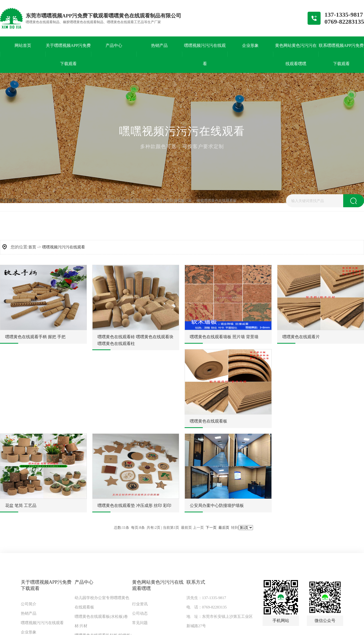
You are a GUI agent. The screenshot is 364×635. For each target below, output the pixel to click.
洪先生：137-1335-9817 (206, 598)
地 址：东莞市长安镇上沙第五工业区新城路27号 (220, 621)
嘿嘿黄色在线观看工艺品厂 (126, 201)
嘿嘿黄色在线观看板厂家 (172, 201)
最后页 (224, 528)
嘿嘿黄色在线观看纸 (38, 201)
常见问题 (140, 623)
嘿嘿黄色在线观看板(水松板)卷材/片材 (101, 621)
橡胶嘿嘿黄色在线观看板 (217, 201)
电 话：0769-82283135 (207, 607)
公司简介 (29, 604)
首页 (32, 247)
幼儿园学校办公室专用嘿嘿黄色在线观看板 (102, 602)
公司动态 (140, 613)
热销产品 (29, 613)
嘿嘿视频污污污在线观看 (64, 247)
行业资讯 (140, 604)
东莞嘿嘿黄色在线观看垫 (79, 201)
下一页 (211, 528)
